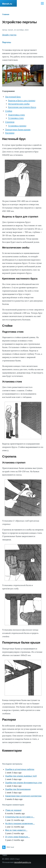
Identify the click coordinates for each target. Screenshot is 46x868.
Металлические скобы (19, 104)
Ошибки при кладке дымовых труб (21, 776)
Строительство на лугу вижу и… (20, 817)
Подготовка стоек (16, 115)
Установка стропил (17, 126)
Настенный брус (13, 97)
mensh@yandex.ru (23, 862)
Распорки (10, 133)
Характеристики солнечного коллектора (23, 796)
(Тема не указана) (13, 810)
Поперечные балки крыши (18, 129)
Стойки (9, 111)
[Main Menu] (42, 3)
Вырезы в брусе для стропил (22, 100)
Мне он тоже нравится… (16, 830)
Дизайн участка (9, 35)
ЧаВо (5, 855)
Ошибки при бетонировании (18, 789)
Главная (6, 14)
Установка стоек (16, 118)
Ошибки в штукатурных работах (20, 769)
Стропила (10, 122)
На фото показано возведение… (20, 824)
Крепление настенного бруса (22, 107)
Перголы (7, 42)
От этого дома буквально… (18, 837)
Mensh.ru (7, 4)
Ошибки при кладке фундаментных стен (24, 783)
